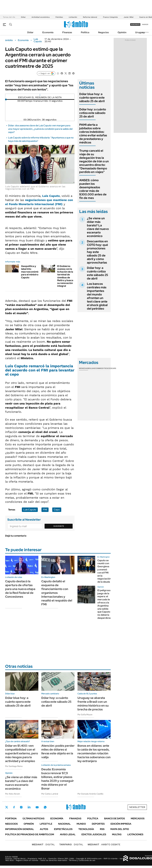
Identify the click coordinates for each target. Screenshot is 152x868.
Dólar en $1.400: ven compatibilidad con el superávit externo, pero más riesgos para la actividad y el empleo (22, 753)
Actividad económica (41, 17)
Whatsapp (45, 807)
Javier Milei (129, 17)
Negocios (103, 32)
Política (85, 32)
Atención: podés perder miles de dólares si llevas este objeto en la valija (58, 751)
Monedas (83, 368)
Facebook (14, 807)
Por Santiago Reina (14, 766)
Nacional (64, 824)
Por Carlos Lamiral (50, 794)
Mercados (138, 818)
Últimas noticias (33, 818)
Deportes (98, 824)
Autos (44, 829)
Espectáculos (63, 829)
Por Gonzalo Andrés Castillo (90, 794)
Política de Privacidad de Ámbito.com (30, 834)
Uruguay (140, 32)
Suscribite (59, 526)
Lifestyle (46, 824)
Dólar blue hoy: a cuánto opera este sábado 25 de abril (92, 98)
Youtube (37, 807)
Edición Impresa (121, 824)
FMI (45, 510)
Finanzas (67, 32)
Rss (102, 829)
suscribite (135, 24)
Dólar (23, 17)
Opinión (122, 32)
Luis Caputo (38, 40)
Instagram (21, 807)
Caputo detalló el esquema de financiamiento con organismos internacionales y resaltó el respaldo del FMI (57, 593)
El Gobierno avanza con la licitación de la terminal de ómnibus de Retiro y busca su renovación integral (65, 276)
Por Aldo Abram (13, 794)
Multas (117, 834)
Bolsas (91, 368)
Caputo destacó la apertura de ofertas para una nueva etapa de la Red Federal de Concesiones (20, 589)
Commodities (101, 368)
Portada (11, 818)
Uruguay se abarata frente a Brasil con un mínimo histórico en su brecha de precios (93, 704)
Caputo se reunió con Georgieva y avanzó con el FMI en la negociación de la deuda (104, 571)
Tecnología (86, 829)
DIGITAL (43, 844)
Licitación (73, 17)
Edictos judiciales (94, 834)
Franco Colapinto (110, 17)
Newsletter (145, 32)
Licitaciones (135, 834)
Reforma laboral (90, 17)
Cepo (57, 510)
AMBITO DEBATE (104, 844)
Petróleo (59, 17)
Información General (20, 829)
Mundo (81, 824)
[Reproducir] (40, 95)
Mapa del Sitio (120, 829)
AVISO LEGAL (68, 834)
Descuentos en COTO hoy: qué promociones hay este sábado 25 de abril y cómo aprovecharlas (97, 252)
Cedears (112, 368)
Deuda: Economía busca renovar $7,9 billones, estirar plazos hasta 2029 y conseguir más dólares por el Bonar (58, 779)
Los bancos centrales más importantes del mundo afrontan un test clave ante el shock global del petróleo (97, 296)
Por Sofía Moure (85, 715)
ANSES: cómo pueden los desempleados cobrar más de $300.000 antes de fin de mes (93, 189)
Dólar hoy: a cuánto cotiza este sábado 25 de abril (93, 113)
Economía (48, 32)
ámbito (9, 40)
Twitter (7, 807)
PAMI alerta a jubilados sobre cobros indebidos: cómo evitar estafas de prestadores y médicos (93, 134)
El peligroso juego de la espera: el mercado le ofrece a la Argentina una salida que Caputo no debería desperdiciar (104, 604)
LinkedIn (29, 807)
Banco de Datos (115, 818)
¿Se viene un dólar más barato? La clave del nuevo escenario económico (98, 227)
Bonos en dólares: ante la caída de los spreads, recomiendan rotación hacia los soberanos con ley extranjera (94, 753)
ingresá (145, 24)
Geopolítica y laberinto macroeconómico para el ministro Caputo (31, 272)
